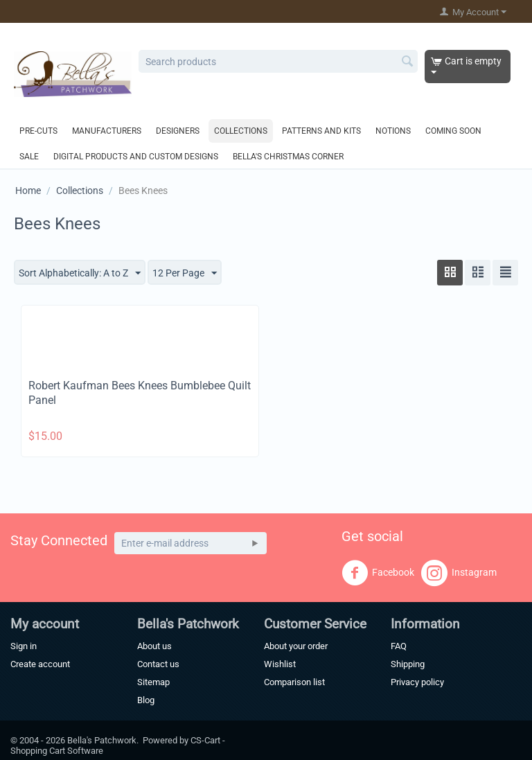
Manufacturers (107, 131)
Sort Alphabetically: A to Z (80, 274)
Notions (393, 131)
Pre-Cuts (38, 131)
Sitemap (153, 682)
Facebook (378, 573)
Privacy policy (417, 682)
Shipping (408, 664)
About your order (296, 646)
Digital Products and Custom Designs (136, 157)
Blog (146, 700)
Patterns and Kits (321, 131)
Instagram (459, 573)
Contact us (158, 664)
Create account (40, 664)
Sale (29, 157)
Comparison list (294, 682)
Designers (178, 131)
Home (28, 191)
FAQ (399, 646)
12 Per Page (185, 274)
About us (154, 646)
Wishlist (280, 664)
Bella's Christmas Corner (288, 157)
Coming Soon (453, 131)
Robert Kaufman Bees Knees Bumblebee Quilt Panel (140, 393)
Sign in (24, 646)
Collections (241, 131)
